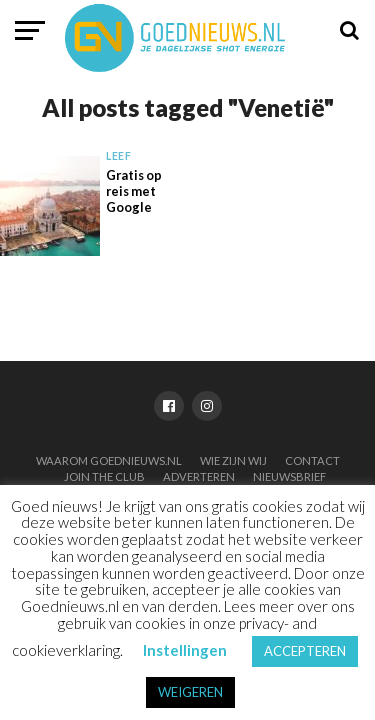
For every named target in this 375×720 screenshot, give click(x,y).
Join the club (104, 476)
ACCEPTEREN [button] (305, 651)
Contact (312, 460)
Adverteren (199, 476)
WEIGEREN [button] (190, 692)
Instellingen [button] (185, 650)
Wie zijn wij (233, 460)
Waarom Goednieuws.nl (109, 460)
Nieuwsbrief (289, 476)
